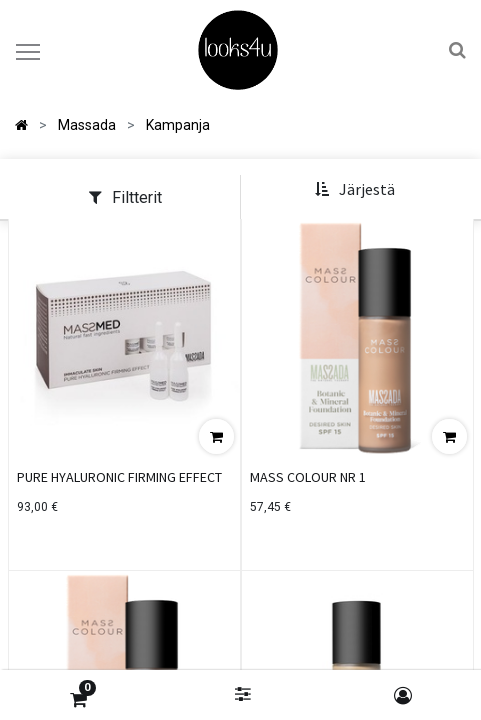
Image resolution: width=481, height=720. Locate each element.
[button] (354, 190)
